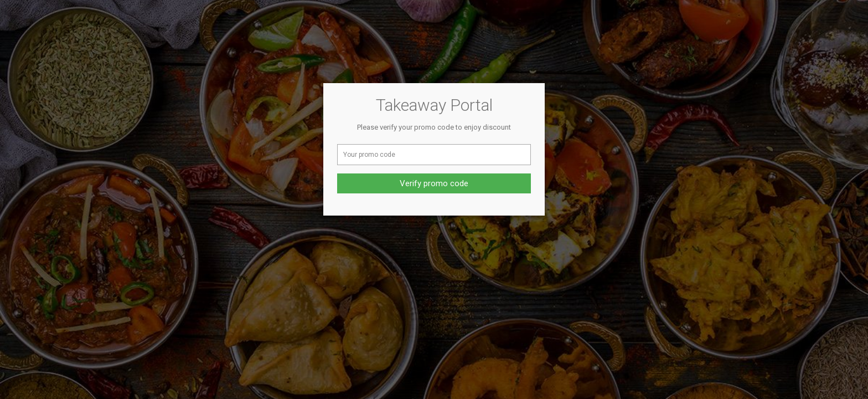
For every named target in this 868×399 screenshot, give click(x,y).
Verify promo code (434, 183)
